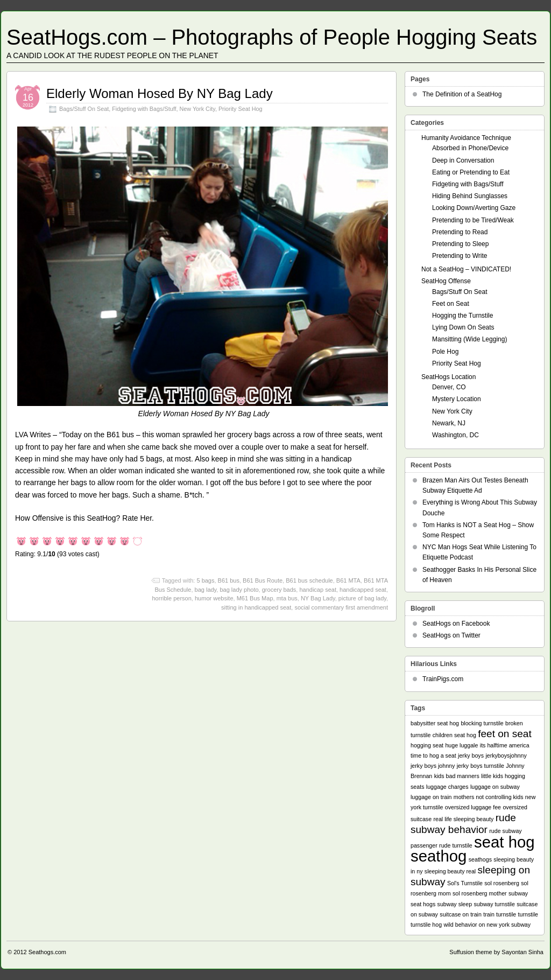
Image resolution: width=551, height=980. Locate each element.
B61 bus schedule (309, 580)
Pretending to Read (460, 232)
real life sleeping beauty (463, 819)
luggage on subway (495, 787)
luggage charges (447, 787)
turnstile (528, 914)
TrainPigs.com (443, 679)
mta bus (287, 598)
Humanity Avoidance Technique (466, 138)
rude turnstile (456, 845)
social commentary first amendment (341, 607)
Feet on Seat (451, 304)
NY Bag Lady (318, 598)
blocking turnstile (482, 723)
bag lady (206, 590)
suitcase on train (461, 914)
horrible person (171, 598)
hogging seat (427, 745)
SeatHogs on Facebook (456, 624)
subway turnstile (494, 904)
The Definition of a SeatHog (462, 94)
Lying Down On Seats (463, 327)
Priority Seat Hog (241, 109)
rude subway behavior (463, 824)
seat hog (504, 842)
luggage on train (431, 797)
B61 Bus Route (263, 580)
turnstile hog (426, 925)
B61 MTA (348, 580)
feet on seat (505, 734)
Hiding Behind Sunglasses (470, 196)
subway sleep (455, 904)
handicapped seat (363, 590)
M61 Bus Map (255, 598)
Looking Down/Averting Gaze (474, 208)
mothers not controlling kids (489, 797)
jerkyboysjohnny (506, 755)
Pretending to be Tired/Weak (473, 220)
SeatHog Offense (446, 281)
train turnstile (500, 914)
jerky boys (471, 755)
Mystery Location (457, 399)
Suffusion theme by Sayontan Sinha (496, 952)
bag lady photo (239, 590)
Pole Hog (445, 352)
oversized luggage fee (473, 807)
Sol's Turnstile (465, 883)
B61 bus (229, 580)
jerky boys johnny (433, 766)
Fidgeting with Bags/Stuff (144, 109)
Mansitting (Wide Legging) (469, 339)
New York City (197, 109)
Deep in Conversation (463, 160)
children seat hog (454, 735)
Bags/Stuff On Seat (84, 109)
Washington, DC (455, 435)
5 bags (205, 580)
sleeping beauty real (450, 871)
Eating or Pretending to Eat (471, 172)
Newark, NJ (449, 423)
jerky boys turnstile (481, 766)
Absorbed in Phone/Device (470, 148)
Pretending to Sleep (460, 244)
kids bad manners (457, 776)
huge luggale (461, 745)
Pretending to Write (460, 256)
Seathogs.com (47, 952)
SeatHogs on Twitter (451, 635)
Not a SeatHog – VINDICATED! (466, 269)
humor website (214, 598)
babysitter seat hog (435, 723)
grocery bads (279, 590)
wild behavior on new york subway (487, 925)
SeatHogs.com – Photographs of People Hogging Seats (272, 37)
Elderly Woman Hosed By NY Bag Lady (160, 93)
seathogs (480, 859)
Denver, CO (449, 387)
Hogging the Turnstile (462, 316)
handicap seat (318, 590)
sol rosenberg (502, 883)
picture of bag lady (362, 598)
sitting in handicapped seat (256, 607)
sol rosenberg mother (480, 893)
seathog (439, 856)
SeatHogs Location (448, 377)
